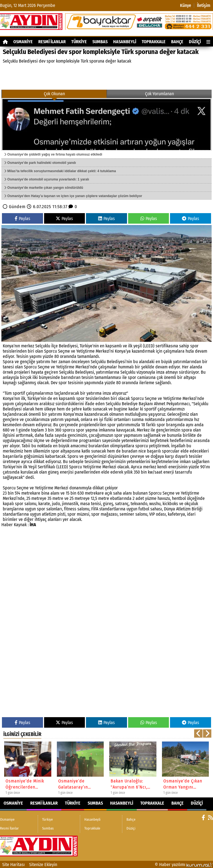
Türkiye (79, 42)
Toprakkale (154, 42)
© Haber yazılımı (184, 865)
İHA (33, 525)
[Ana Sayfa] (5, 42)
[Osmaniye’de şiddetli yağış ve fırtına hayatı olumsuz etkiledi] (106, 124)
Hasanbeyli (125, 42)
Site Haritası (13, 865)
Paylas (22, 219)
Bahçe (177, 42)
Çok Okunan (54, 94)
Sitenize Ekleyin (43, 865)
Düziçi (195, 42)
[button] (198, 733)
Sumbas (100, 42)
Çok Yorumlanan (159, 94)
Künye (186, 6)
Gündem (17, 207)
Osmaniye (23, 42)
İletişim (204, 6)
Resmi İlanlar (52, 42)
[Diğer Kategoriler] (208, 42)
